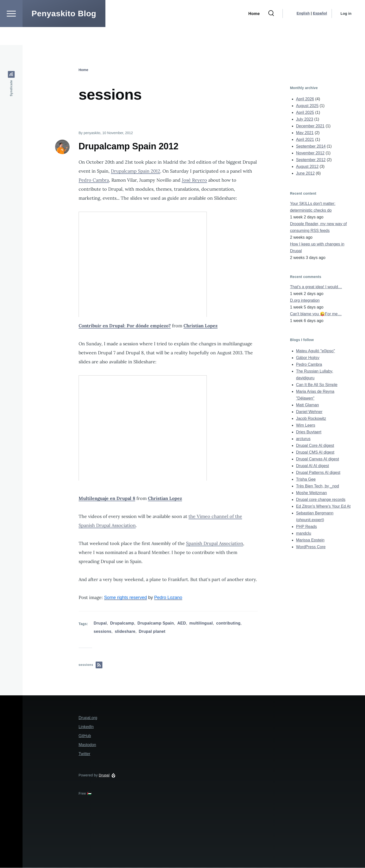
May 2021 (305, 133)
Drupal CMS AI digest (315, 453)
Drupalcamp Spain (156, 623)
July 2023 (305, 119)
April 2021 (305, 140)
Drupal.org (88, 718)
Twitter (84, 754)
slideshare (125, 632)
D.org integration (305, 301)
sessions (103, 632)
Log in (346, 32)
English (303, 31)
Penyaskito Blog (64, 32)
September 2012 (311, 160)
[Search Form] (271, 32)
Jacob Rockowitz (311, 419)
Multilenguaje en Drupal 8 (107, 499)
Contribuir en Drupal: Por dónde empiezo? (125, 326)
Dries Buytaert (309, 432)
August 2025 (307, 106)
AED (182, 623)
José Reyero (194, 180)
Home (83, 70)
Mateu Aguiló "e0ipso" (315, 351)
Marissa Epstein (310, 540)
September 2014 (311, 147)
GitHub (85, 736)
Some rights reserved (126, 598)
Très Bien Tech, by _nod (317, 486)
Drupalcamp (122, 623)
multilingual (201, 623)
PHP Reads (306, 527)
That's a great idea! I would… (316, 287)
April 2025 (305, 113)
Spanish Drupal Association (215, 544)
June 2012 (305, 174)
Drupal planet (152, 632)
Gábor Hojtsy (308, 358)
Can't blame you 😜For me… (316, 314)
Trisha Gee (306, 480)
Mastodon (87, 745)
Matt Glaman (307, 405)
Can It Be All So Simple (317, 385)
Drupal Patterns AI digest (318, 473)
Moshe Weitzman (311, 493)
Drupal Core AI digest (315, 446)
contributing (228, 623)
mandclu (303, 534)
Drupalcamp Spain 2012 (136, 171)
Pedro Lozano (168, 598)
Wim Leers (305, 425)
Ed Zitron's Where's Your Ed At (323, 507)
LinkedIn (86, 727)
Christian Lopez (201, 326)
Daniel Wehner (309, 412)
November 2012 (310, 153)
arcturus (303, 439)
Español (320, 31)
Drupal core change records (321, 500)
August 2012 (307, 167)
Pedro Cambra (94, 180)
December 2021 (310, 126)
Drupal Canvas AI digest (317, 459)
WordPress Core (311, 547)
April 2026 (305, 99)
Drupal (100, 623)
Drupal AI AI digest (312, 466)
